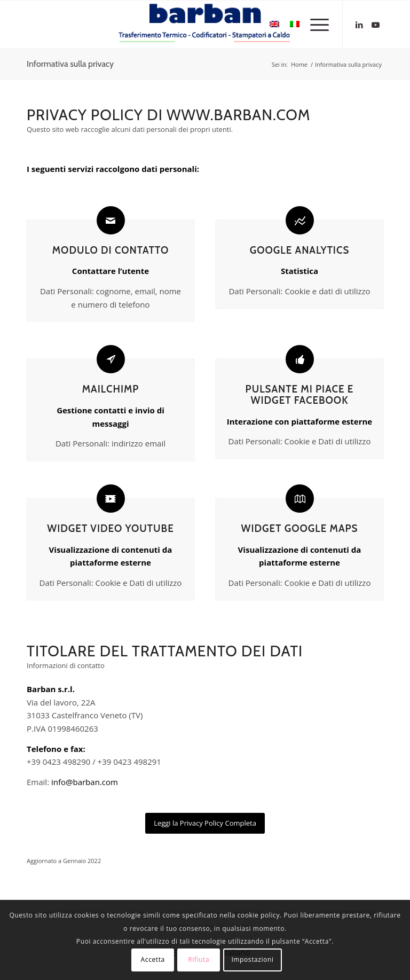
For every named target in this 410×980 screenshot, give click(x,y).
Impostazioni (252, 959)
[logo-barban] (205, 25)
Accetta (153, 959)
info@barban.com (85, 782)
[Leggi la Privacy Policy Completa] (205, 823)
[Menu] (314, 25)
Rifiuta (199, 959)
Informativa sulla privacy (70, 64)
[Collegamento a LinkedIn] (359, 25)
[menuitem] (314, 25)
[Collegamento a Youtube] (375, 25)
